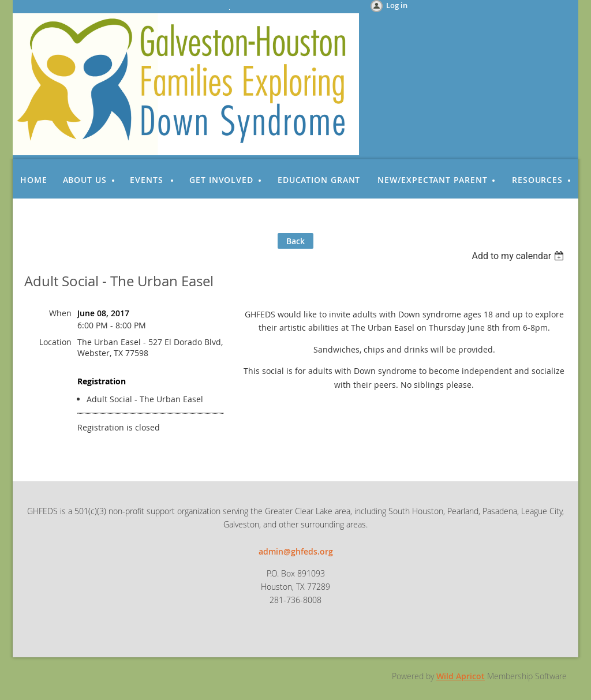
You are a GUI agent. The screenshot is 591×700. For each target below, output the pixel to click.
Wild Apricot (461, 676)
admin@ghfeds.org (296, 551)
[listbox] (519, 256)
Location (55, 342)
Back (295, 241)
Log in (397, 5)
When (60, 313)
